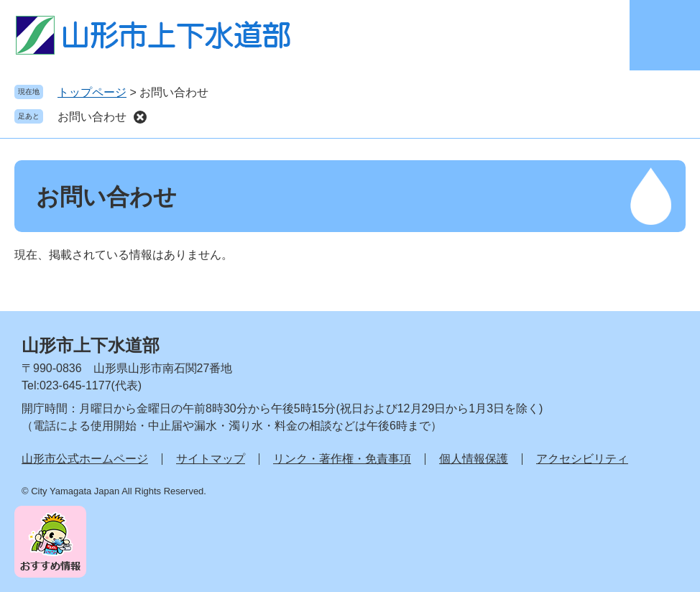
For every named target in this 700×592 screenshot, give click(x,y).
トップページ (92, 92)
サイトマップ (211, 459)
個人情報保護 (474, 459)
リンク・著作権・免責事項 (342, 459)
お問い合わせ (92, 117)
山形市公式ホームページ (85, 459)
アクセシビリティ (582, 459)
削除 (140, 117)
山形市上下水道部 (91, 345)
